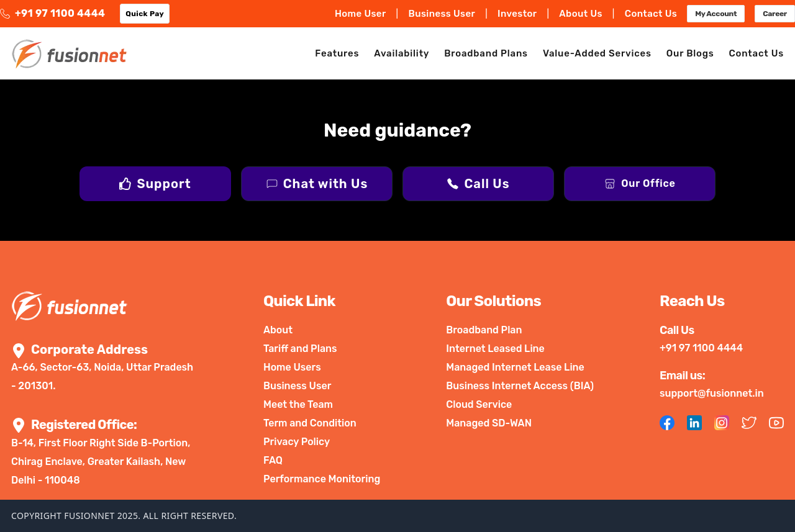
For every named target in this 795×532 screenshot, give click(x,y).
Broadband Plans (486, 53)
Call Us (487, 184)
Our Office (648, 183)
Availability (402, 53)
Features (337, 53)
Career (775, 14)
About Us (581, 14)
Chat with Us (325, 184)
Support (164, 184)
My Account (716, 14)
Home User (361, 14)
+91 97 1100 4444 (52, 13)
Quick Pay (145, 14)
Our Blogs (690, 53)
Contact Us (651, 14)
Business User (442, 14)
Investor (517, 14)
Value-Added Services (597, 53)
